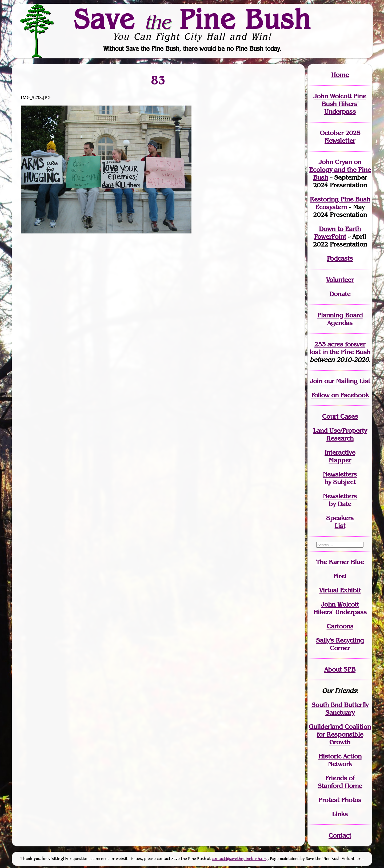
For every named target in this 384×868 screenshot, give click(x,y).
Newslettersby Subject (340, 478)
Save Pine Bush (192, 19)
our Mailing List (346, 381)
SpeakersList (340, 522)
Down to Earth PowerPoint (338, 233)
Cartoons (340, 626)
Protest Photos (340, 800)
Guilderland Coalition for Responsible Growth (340, 734)
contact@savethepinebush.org (240, 859)
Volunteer (340, 280)
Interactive (340, 452)
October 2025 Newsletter (340, 137)
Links (340, 814)
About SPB (340, 669)
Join (316, 381)
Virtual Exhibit (340, 590)
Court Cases (340, 416)
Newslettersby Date (340, 500)
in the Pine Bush (340, 348)
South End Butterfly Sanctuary (340, 709)
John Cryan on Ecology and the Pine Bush (340, 170)
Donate (340, 294)
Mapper (340, 460)
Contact (340, 835)
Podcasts (340, 258)
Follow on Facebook (340, 395)
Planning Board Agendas (340, 319)
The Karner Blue (340, 562)
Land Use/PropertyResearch (340, 434)
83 (158, 80)
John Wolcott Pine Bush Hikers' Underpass (340, 104)
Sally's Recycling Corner (340, 644)
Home (340, 75)
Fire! (340, 576)
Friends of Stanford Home (340, 782)
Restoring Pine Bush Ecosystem (340, 203)
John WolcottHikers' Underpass (340, 608)
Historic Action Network (340, 760)
